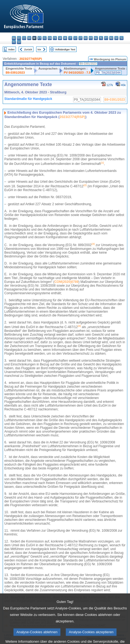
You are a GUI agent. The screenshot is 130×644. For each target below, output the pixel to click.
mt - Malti (91, 38)
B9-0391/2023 (15, 73)
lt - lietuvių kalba (81, 38)
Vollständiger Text (65, 49)
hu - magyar (86, 38)
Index (11, 49)
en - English (50, 38)
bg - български (14, 38)
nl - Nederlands (96, 38)
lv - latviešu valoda (75, 38)
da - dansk (29, 38)
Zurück (28, 49)
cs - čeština (24, 38)
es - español (19, 38)
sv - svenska (19, 42)
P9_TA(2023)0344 (108, 73)
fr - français (55, 38)
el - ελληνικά (45, 38)
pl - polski (101, 38)
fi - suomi (14, 42)
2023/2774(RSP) (31, 59)
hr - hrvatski (65, 38)
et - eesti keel (40, 38)
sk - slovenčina (116, 38)
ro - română (111, 38)
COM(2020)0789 (66, 282)
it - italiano (70, 38)
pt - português (106, 38)
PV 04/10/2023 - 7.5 (77, 73)
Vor (39, 49)
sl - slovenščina (122, 38)
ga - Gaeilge (60, 38)
